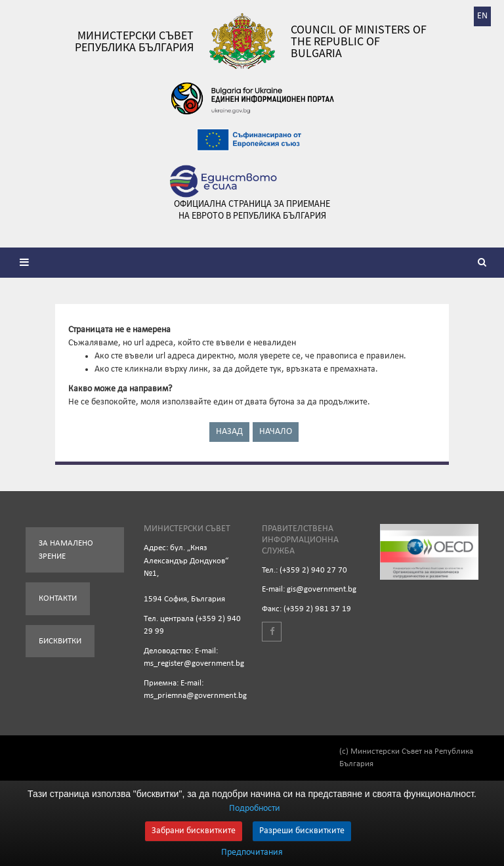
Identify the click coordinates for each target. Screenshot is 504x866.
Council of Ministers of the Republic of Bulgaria (359, 41)
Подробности (255, 809)
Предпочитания (252, 853)
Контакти (58, 598)
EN (482, 16)
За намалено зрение (66, 550)
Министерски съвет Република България (134, 41)
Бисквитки (60, 641)
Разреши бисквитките (302, 831)
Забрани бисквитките (194, 831)
